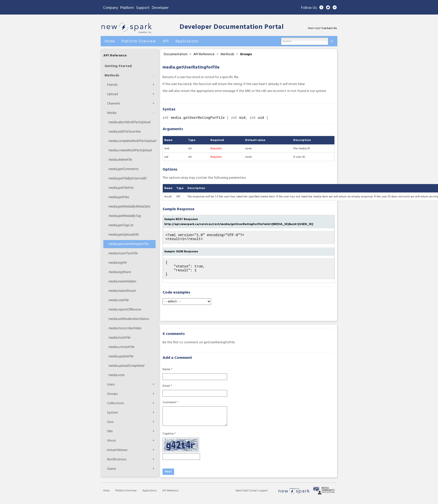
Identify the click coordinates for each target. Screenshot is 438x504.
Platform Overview (126, 495)
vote (116, 375)
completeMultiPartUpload (132, 141)
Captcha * (169, 438)
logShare (119, 272)
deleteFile (120, 160)
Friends (112, 85)
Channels (113, 104)
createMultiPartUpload (130, 150)
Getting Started (118, 66)
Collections (115, 403)
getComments (123, 169)
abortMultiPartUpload (129, 122)
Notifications (117, 460)
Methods (112, 76)
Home (106, 495)
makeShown (122, 291)
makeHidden (122, 282)
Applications (149, 495)
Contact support (258, 495)
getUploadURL (124, 235)
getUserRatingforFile (128, 244)
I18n (110, 431)
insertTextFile (123, 253)
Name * (167, 374)
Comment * (170, 407)
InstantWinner (117, 450)
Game (111, 469)
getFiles (119, 197)
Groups (112, 394)
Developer (160, 8)
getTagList (121, 225)
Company (110, 8)
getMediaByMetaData (129, 207)
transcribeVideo (125, 328)
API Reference (115, 56)
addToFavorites (124, 132)
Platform (127, 8)
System (112, 413)
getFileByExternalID (127, 179)
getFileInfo (121, 188)
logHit (117, 263)
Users (111, 385)
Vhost (111, 441)
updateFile (121, 356)
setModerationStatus (129, 319)
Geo (110, 422)
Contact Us (329, 28)
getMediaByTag (125, 216)
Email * (167, 390)
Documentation (176, 54)
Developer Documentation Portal (232, 27)
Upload (112, 94)
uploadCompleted (126, 366)
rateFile (118, 300)
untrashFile (121, 347)
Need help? (242, 495)
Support (143, 8)
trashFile (119, 338)
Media (112, 113)
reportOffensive (125, 310)
